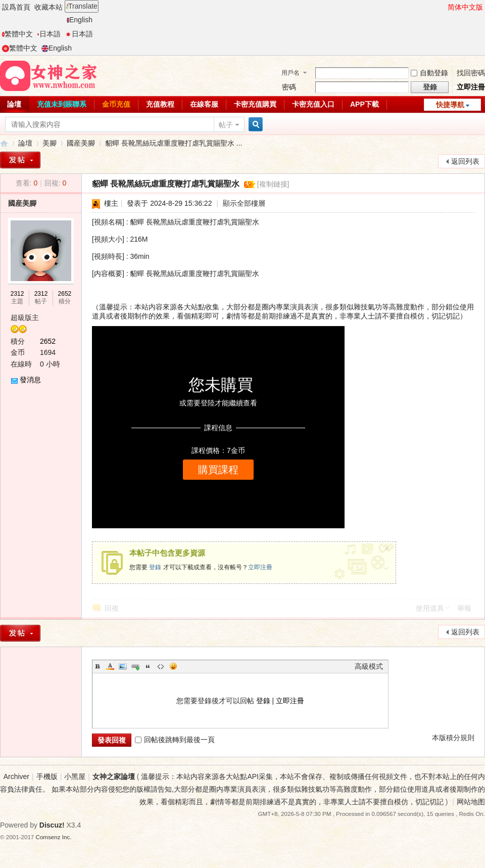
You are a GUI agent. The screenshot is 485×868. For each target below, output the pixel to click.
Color (110, 666)
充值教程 (160, 104)
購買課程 (218, 470)
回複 (112, 608)
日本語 (49, 34)
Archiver (16, 776)
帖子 (226, 125)
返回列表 (465, 161)
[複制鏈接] (273, 184)
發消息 (30, 380)
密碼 (289, 87)
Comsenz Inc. (54, 837)
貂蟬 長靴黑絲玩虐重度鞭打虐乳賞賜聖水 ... (174, 143)
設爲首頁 (16, 7)
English (80, 20)
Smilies (173, 666)
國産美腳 (81, 143)
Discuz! (52, 825)
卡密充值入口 (313, 104)
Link (135, 666)
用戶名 (290, 73)
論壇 (25, 143)
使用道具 (430, 608)
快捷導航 (450, 105)
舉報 (464, 608)
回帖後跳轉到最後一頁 (175, 740)
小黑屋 (75, 776)
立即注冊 (471, 87)
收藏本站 (48, 7)
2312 (17, 294)
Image (123, 666)
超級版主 (25, 317)
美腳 (50, 143)
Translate (82, 6)
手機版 (47, 776)
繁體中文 (17, 34)
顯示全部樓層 (244, 203)
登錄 (155, 567)
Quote (148, 666)
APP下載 (365, 104)
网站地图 (471, 802)
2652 (65, 294)
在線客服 (204, 104)
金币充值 (116, 104)
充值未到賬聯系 (62, 104)
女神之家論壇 (4, 143)
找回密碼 (471, 73)
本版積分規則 (453, 738)
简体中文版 (465, 7)
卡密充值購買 (255, 104)
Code (161, 666)
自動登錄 (429, 73)
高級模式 (369, 666)
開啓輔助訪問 (443, 7)
